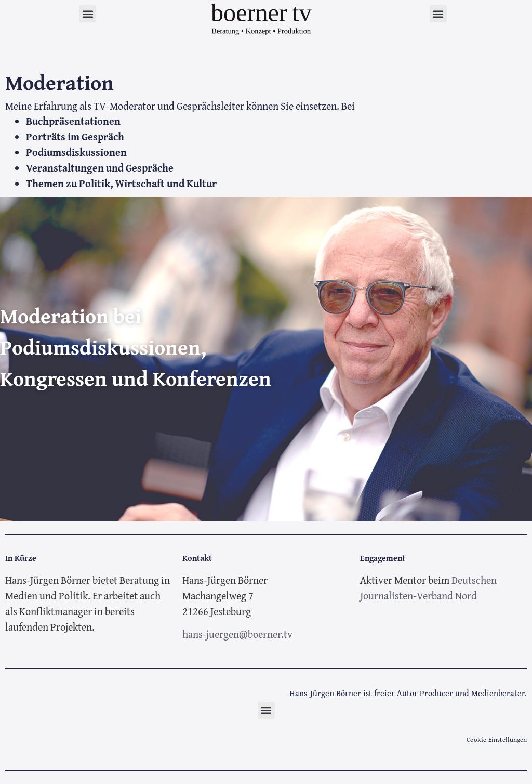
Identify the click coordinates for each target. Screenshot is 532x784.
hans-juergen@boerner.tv (237, 634)
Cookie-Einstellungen (497, 740)
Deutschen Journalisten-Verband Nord (428, 588)
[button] (88, 14)
